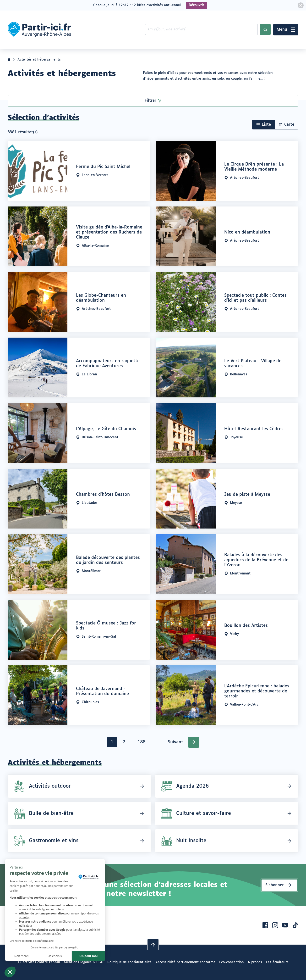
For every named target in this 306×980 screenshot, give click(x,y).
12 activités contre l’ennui (39, 962)
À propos (255, 962)
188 (142, 743)
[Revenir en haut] (153, 945)
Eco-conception (232, 962)
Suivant (175, 742)
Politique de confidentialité (129, 962)
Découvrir (196, 5)
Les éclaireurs (277, 962)
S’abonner (275, 885)
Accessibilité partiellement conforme (185, 962)
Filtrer (150, 101)
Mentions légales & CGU (84, 962)
